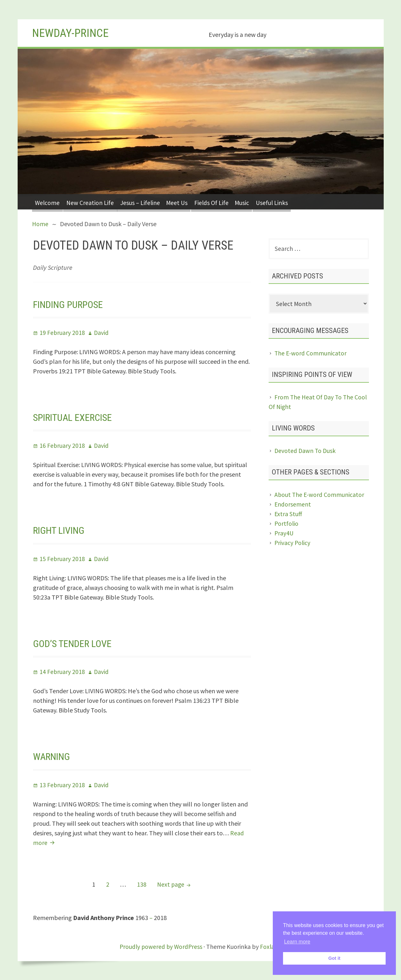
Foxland (272, 946)
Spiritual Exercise (75, 417)
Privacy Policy (293, 544)
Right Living (61, 530)
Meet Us (187, 202)
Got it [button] (334, 958)
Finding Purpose (70, 304)
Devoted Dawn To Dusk (306, 452)
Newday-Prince (73, 33)
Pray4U (284, 534)
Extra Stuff (288, 515)
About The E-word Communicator (320, 496)
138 (143, 883)
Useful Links (290, 202)
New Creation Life (94, 202)
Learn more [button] (297, 942)
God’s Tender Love (74, 643)
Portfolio (287, 525)
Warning (53, 756)
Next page (171, 884)
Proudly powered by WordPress (161, 946)
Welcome (49, 202)
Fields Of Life (224, 202)
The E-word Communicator (311, 354)
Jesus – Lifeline (147, 202)
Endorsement (293, 505)
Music (258, 202)
